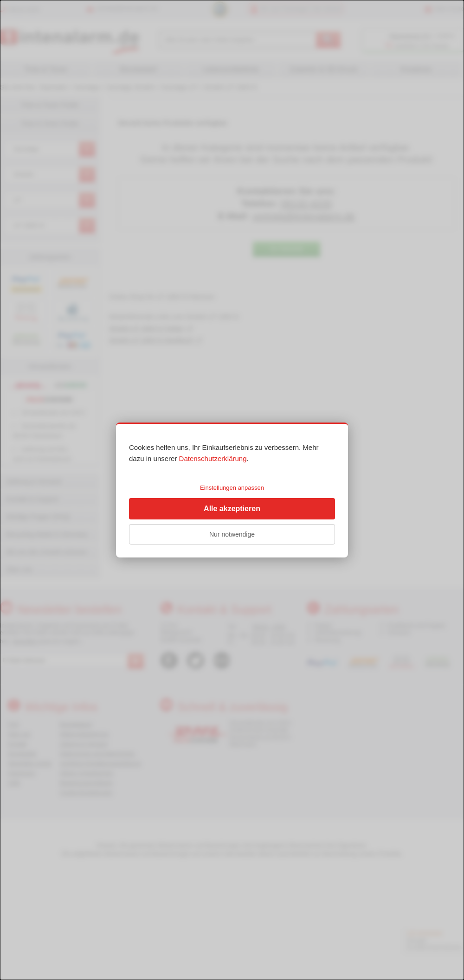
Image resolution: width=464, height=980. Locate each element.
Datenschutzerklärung (213, 458)
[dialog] (232, 490)
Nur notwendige (232, 534)
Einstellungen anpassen (232, 488)
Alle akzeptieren (232, 509)
